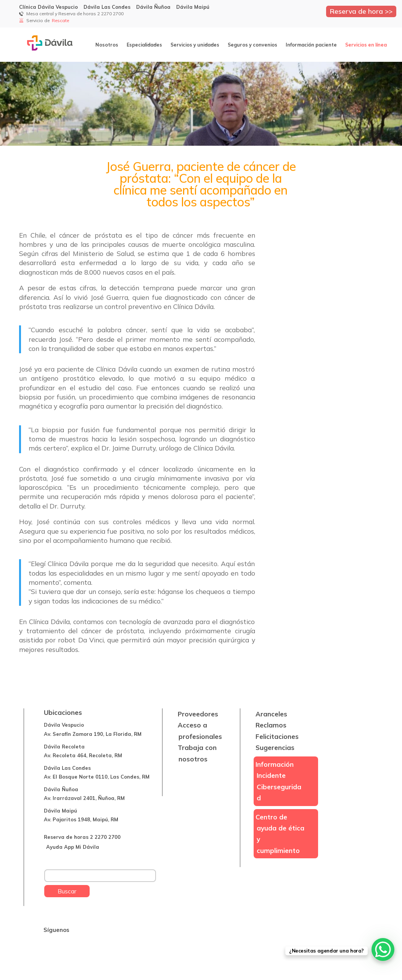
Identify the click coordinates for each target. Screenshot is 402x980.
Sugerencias (275, 747)
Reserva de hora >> (361, 11)
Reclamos (271, 725)
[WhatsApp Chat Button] (383, 949)
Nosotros (107, 45)
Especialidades (144, 45)
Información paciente (311, 45)
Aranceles (271, 714)
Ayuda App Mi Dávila (73, 847)
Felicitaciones (277, 736)
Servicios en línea (366, 45)
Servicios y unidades (195, 45)
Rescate (61, 20)
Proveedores (198, 714)
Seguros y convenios (252, 45)
